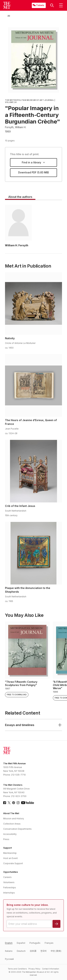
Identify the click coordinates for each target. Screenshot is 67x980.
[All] (9, 16)
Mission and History (14, 819)
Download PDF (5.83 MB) (34, 172)
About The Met (11, 813)
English (9, 943)
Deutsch (21, 951)
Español (21, 943)
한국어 (44, 951)
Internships (9, 893)
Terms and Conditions (17, 969)
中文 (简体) (56, 951)
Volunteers (9, 882)
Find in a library (33, 162)
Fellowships (10, 888)
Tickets (40, 5)
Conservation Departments (17, 829)
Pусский (9, 959)
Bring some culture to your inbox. (28, 905)
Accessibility (10, 834)
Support (8, 848)
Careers (7, 877)
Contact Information (51, 969)
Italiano (9, 951)
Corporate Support (13, 863)
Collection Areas (12, 824)
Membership (10, 853)
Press (6, 839)
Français (49, 943)
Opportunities (11, 872)
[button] (52, 5)
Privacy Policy (34, 969)
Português (35, 943)
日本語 (33, 951)
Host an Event (10, 858)
